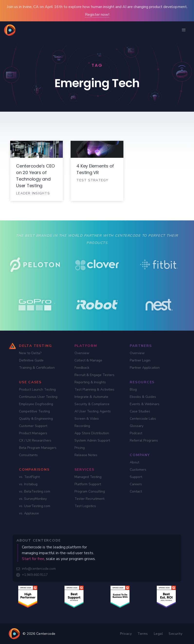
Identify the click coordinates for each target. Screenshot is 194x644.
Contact (136, 491)
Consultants (28, 455)
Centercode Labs (143, 419)
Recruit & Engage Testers (94, 375)
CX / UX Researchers (35, 440)
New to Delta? (30, 353)
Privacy (126, 634)
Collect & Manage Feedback (88, 364)
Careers (136, 484)
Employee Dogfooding (36, 404)
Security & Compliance (92, 404)
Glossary (137, 426)
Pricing (80, 448)
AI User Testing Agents (93, 411)
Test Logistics (85, 506)
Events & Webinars (145, 404)
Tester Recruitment (89, 499)
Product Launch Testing (37, 389)
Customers (138, 470)
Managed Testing (88, 477)
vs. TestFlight (29, 477)
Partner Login (140, 360)
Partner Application (145, 368)
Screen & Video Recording (87, 422)
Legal (158, 634)
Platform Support (88, 484)
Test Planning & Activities (94, 389)
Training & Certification (37, 368)
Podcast (136, 433)
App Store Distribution (92, 433)
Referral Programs (144, 440)
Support (136, 477)
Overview (82, 353)
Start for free (33, 559)
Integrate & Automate (91, 397)
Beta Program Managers (38, 448)
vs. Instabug (28, 484)
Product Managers (33, 433)
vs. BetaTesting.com (35, 491)
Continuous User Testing (38, 397)
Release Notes (86, 455)
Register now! (97, 15)
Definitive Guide (31, 360)
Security (176, 634)
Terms (143, 634)
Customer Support (33, 426)
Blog (133, 389)
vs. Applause (29, 513)
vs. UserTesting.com (35, 506)
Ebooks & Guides (143, 397)
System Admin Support (92, 440)
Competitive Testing (34, 411)
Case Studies (140, 411)
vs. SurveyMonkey (33, 499)
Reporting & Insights (90, 382)
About (134, 462)
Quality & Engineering (36, 419)
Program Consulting (90, 491)
